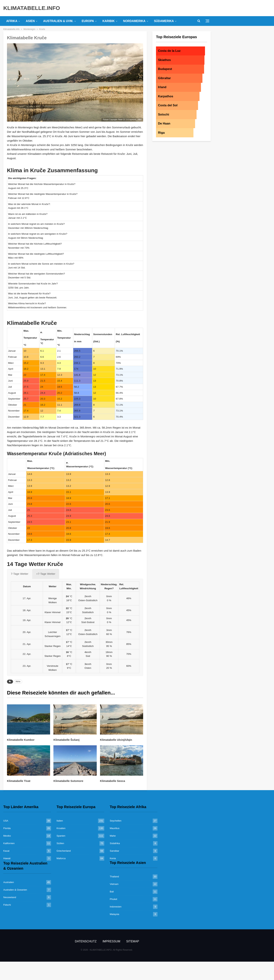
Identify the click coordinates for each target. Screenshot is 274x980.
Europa (88, 21)
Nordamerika (134, 21)
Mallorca (61, 858)
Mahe (113, 836)
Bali (112, 892)
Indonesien (116, 907)
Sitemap (133, 941)
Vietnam (114, 884)
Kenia (113, 858)
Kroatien (61, 828)
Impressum (111, 941)
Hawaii (7, 858)
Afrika (12, 21)
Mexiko (7, 836)
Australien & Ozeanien (15, 890)
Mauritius (115, 828)
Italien (60, 821)
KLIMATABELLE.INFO (32, 8)
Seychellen (116, 821)
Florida (7, 828)
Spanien (61, 836)
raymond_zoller (135, 120)
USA (6, 821)
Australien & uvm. (58, 21)
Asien (30, 21)
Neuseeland (10, 897)
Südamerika (164, 21)
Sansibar (114, 851)
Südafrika (115, 843)
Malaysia (114, 914)
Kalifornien (9, 843)
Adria (18, 682)
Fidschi (7, 905)
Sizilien (60, 843)
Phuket (113, 899)
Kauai (6, 851)
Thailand (114, 877)
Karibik (109, 21)
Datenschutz (86, 941)
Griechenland (64, 851)
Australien (9, 882)
